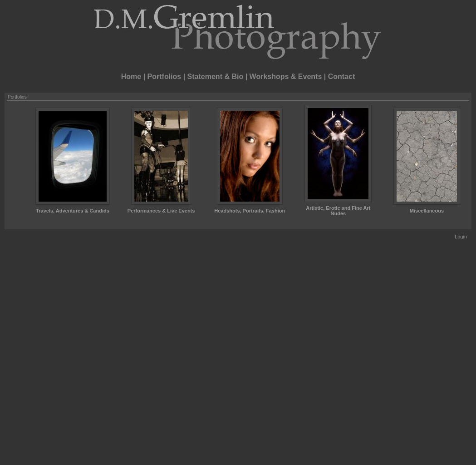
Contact (342, 77)
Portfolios (164, 77)
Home (131, 77)
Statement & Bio (216, 77)
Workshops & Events (286, 77)
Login (461, 237)
